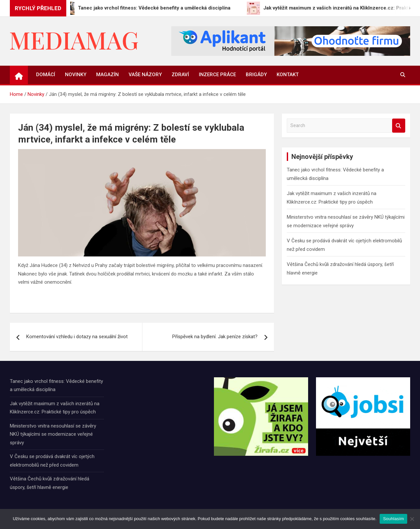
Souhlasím (393, 519)
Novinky (76, 75)
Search (399, 126)
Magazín (107, 75)
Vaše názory (145, 75)
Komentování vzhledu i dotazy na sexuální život (77, 337)
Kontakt (288, 75)
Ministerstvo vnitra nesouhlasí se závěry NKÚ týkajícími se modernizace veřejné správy (53, 434)
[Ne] (412, 519)
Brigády (256, 75)
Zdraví (180, 75)
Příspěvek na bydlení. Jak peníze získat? (215, 337)
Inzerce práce (217, 75)
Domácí (46, 75)
